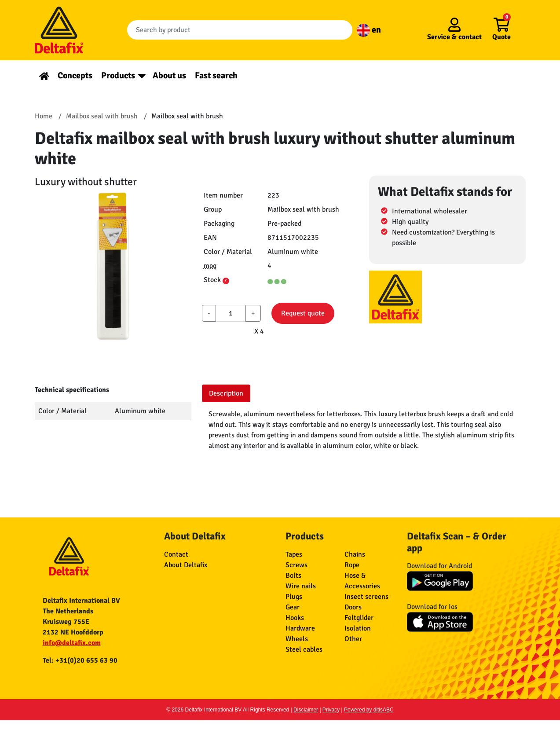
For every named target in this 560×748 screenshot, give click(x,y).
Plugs (294, 597)
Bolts (293, 576)
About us (169, 75)
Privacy (331, 710)
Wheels (297, 639)
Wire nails (301, 586)
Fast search (216, 75)
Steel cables (304, 649)
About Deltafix (186, 565)
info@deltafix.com (72, 643)
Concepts (75, 75)
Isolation (358, 628)
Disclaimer (306, 710)
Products (118, 75)
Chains (355, 554)
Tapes (294, 554)
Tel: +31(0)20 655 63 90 (80, 660)
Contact (176, 554)
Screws (296, 565)
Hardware (300, 628)
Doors (353, 607)
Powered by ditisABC (369, 710)
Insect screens (366, 597)
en (369, 30)
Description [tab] (226, 393)
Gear (293, 607)
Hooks (295, 618)
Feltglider (359, 618)
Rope (352, 565)
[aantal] (231, 313)
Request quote (303, 313)
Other (353, 639)
